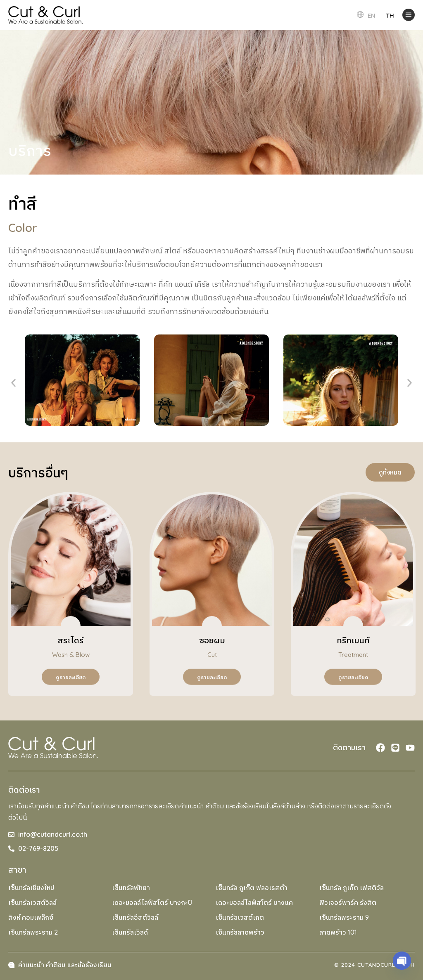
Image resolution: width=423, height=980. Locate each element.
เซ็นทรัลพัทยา (131, 888)
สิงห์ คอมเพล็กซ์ (31, 917)
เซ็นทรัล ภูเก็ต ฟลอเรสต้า (252, 888)
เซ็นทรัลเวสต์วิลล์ (32, 902)
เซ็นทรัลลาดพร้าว (240, 932)
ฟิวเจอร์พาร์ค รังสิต (348, 902)
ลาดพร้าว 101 (338, 932)
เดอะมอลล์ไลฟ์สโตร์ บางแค (254, 902)
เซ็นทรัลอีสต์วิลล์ (135, 917)
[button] (13, 383)
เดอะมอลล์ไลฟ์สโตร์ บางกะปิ (152, 902)
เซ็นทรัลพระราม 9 (344, 917)
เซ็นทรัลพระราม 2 (33, 932)
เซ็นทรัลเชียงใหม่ (31, 888)
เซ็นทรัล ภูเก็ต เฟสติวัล (352, 888)
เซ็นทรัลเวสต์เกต (240, 917)
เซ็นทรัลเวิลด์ (130, 932)
